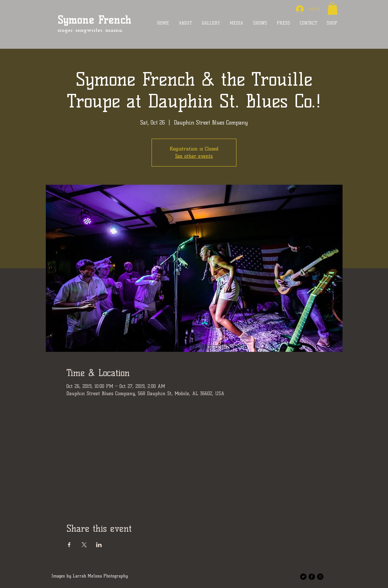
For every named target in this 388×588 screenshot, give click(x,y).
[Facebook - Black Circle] (312, 577)
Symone (76, 20)
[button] (333, 9)
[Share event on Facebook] (69, 545)
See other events (194, 156)
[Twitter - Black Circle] (303, 577)
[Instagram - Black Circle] (320, 577)
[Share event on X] (84, 545)
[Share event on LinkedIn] (99, 545)
